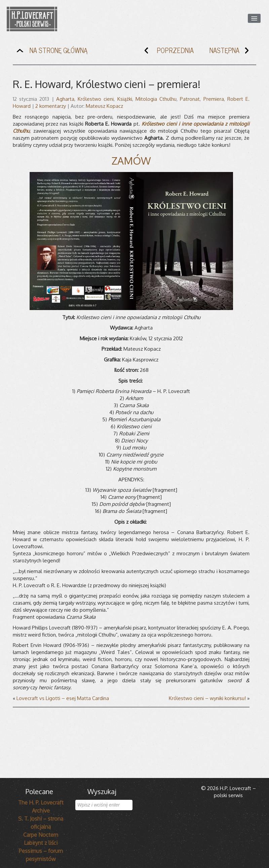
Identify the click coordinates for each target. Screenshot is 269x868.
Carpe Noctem (41, 835)
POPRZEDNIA (168, 52)
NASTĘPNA (232, 52)
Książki (125, 99)
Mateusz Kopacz (104, 106)
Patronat (190, 99)
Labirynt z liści (41, 843)
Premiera (214, 99)
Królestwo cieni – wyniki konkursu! (207, 698)
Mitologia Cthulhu (156, 99)
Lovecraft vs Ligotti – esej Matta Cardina (63, 698)
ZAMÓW (131, 161)
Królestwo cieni (96, 99)
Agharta (65, 99)
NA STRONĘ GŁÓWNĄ (51, 52)
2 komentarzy (51, 106)
